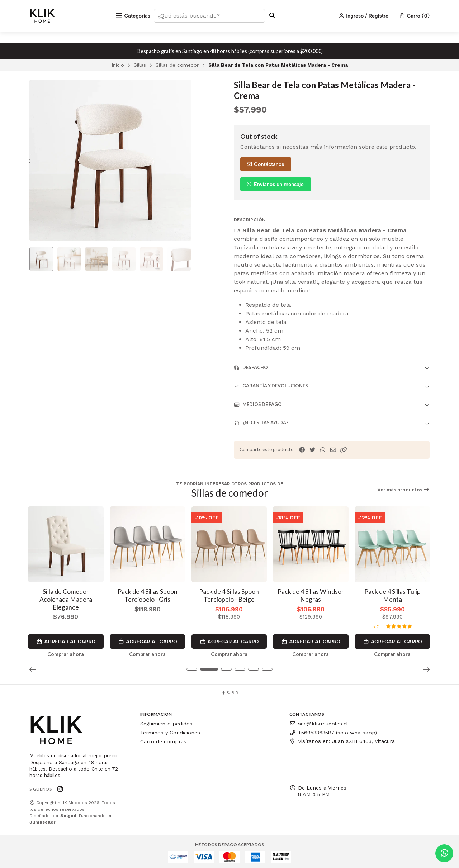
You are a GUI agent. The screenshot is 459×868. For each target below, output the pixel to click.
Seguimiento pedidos (166, 721)
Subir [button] (229, 690)
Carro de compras (163, 739)
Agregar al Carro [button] (66, 639)
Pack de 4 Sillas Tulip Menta (393, 593)
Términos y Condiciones (170, 730)
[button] (344, 450)
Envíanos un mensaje (275, 184)
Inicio (118, 65)
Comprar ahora (66, 652)
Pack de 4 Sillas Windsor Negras (311, 593)
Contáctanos (265, 164)
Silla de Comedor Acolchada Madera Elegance (66, 597)
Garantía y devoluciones (271, 386)
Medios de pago (258, 404)
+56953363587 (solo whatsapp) (333, 730)
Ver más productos (404, 490)
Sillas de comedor (177, 65)
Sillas (140, 65)
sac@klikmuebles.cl (319, 721)
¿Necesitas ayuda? (261, 423)
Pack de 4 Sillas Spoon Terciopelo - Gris (148, 593)
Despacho (251, 368)
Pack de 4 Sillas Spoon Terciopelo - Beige (230, 593)
